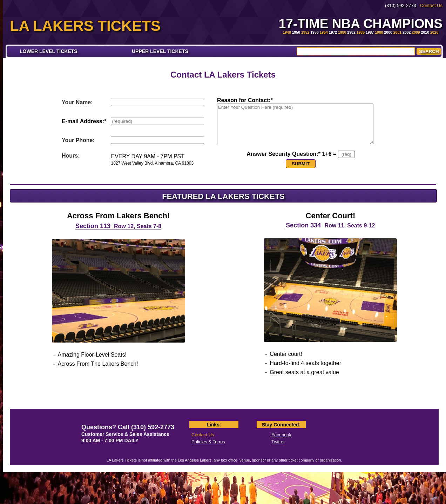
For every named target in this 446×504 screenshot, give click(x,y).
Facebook (281, 435)
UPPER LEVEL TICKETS (160, 51)
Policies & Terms (208, 442)
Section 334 (330, 225)
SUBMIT (301, 164)
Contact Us (431, 5)
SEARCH (429, 51)
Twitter (278, 442)
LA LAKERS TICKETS (85, 26)
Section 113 (118, 226)
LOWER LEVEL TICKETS (49, 51)
